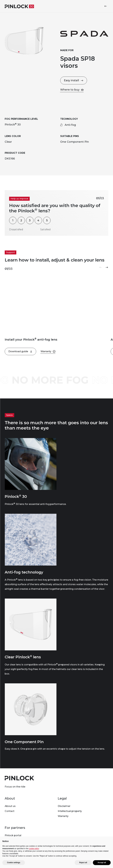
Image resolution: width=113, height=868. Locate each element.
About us (10, 806)
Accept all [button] (102, 863)
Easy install (74, 80)
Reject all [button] (83, 863)
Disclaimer (64, 806)
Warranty (63, 816)
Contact (10, 811)
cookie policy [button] (34, 849)
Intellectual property (70, 811)
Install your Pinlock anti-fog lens (31, 340)
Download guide (20, 351)
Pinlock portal (13, 835)
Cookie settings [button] (14, 863)
